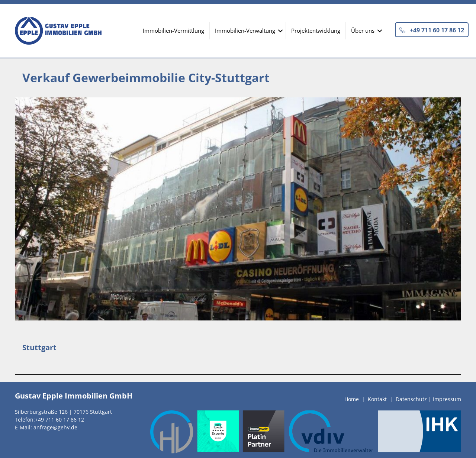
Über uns (363, 30)
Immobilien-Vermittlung (173, 30)
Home (352, 399)
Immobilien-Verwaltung (245, 30)
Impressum (447, 399)
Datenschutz (411, 399)
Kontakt (377, 399)
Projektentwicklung (316, 30)
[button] (432, 30)
